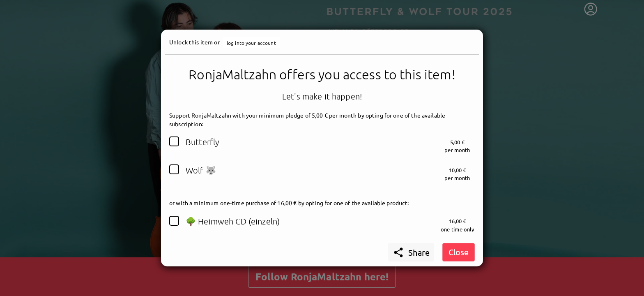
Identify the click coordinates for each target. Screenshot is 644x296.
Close (459, 252)
